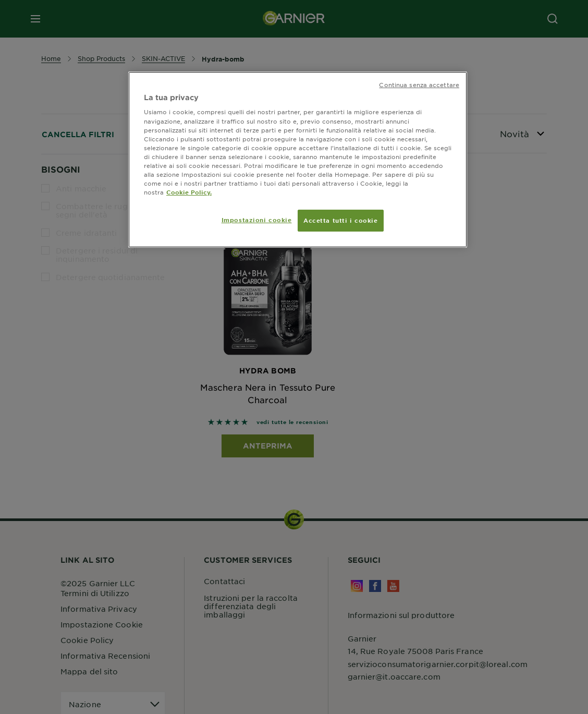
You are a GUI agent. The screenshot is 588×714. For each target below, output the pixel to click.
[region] (298, 160)
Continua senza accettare (419, 84)
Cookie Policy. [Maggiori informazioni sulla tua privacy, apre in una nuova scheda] (189, 192)
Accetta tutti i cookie (341, 220)
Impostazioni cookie (257, 220)
